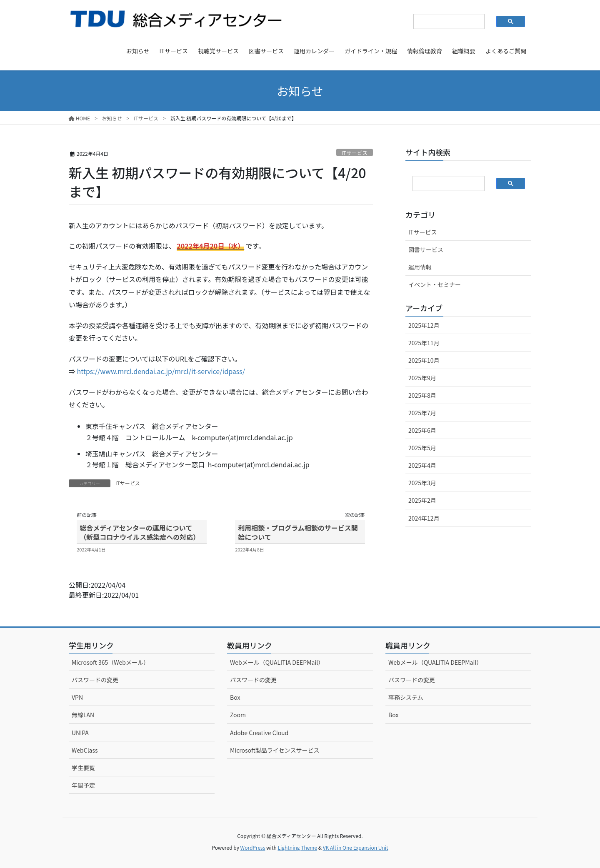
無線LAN (83, 715)
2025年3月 (422, 483)
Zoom (238, 715)
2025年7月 (422, 413)
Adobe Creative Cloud (259, 733)
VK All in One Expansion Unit (356, 847)
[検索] (442, 22)
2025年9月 (422, 378)
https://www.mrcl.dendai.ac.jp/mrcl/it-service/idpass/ (161, 371)
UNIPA (80, 733)
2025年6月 (422, 430)
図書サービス (426, 249)
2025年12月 (424, 325)
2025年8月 (422, 395)
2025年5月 (422, 448)
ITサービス (355, 153)
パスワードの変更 (95, 680)
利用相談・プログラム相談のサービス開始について (298, 532)
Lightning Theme (297, 847)
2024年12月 (424, 518)
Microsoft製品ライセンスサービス (275, 750)
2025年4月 (422, 465)
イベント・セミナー (435, 284)
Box (235, 697)
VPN (77, 697)
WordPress (253, 847)
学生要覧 (83, 768)
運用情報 (420, 267)
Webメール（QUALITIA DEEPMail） (277, 662)
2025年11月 (424, 343)
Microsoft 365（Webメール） (110, 662)
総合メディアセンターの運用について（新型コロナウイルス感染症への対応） (140, 532)
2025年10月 (424, 360)
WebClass (85, 750)
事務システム (406, 697)
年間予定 (83, 785)
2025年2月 (422, 500)
